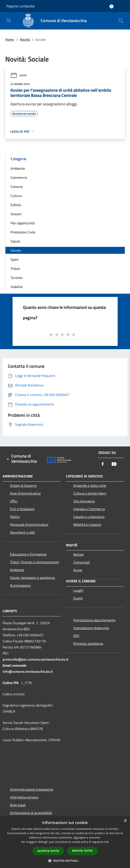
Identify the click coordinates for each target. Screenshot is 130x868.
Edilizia (16, 205)
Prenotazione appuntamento (94, 620)
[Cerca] (121, 21)
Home (10, 39)
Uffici (14, 501)
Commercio (19, 178)
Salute (15, 241)
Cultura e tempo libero (90, 493)
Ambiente (18, 168)
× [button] (125, 821)
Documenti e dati (22, 532)
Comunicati (82, 562)
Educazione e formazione (28, 554)
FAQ (76, 636)
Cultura (16, 196)
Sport (15, 259)
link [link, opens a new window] (107, 842)
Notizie (79, 554)
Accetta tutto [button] (48, 851)
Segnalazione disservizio (91, 628)
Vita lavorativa (84, 501)
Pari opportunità (23, 223)
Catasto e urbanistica (89, 517)
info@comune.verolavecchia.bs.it (28, 671)
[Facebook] (103, 464)
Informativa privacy (24, 797)
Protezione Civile (23, 232)
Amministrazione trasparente (32, 789)
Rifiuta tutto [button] (82, 851)
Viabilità (17, 287)
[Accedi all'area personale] (112, 6)
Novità (25, 39)
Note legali (18, 805)
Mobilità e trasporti (87, 524)
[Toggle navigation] (9, 20)
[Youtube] (114, 464)
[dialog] (65, 842)
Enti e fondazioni (22, 509)
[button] (65, 861)
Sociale (16, 250)
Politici (15, 517)
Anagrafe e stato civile (90, 485)
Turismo (16, 278)
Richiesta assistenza (88, 643)
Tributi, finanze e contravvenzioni (35, 562)
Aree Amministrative (25, 493)
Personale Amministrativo (29, 524)
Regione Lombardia (21, 6)
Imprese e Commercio (89, 509)
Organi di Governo (23, 485)
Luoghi (78, 590)
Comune (17, 187)
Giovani (16, 214)
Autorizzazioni (20, 585)
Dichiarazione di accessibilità (31, 813)
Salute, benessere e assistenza (32, 578)
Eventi (78, 598)
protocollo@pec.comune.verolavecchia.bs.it (35, 659)
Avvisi (19, 75)
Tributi (15, 269)
